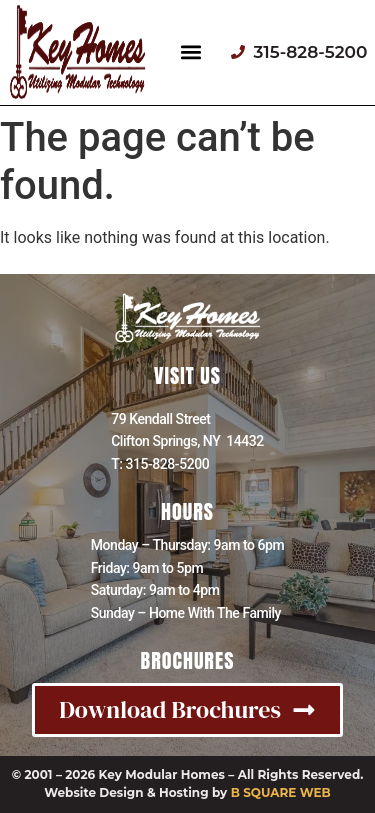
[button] (191, 52)
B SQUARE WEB (281, 792)
